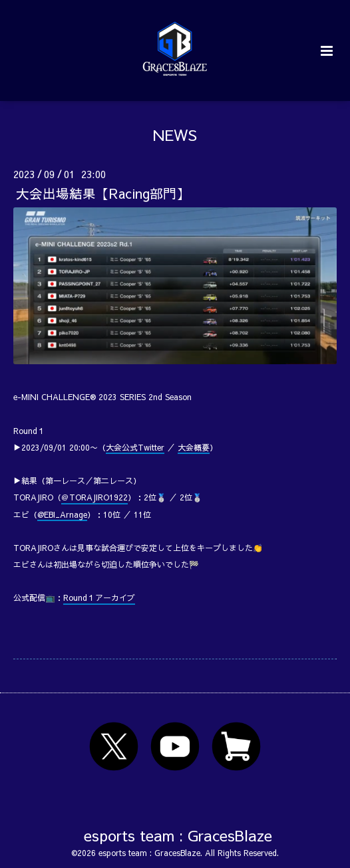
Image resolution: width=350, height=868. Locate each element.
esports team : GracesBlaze (178, 834)
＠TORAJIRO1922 (94, 497)
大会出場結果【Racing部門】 (103, 193)
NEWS (175, 135)
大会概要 (194, 447)
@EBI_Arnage (62, 514)
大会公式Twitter (135, 447)
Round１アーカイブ (99, 597)
